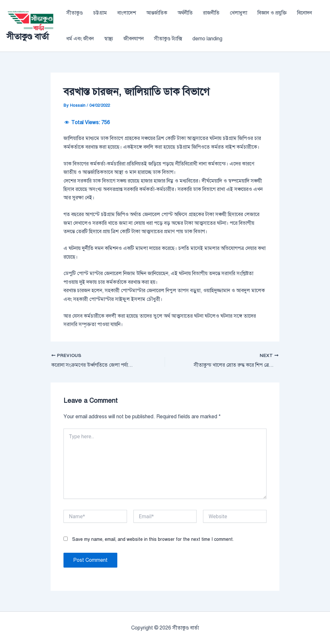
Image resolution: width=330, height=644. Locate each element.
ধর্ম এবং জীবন (80, 39)
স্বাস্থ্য (109, 39)
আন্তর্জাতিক (157, 13)
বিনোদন (305, 13)
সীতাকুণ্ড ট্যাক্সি (168, 39)
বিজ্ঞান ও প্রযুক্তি (272, 13)
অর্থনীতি (185, 13)
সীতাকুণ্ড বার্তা (28, 36)
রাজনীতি (211, 13)
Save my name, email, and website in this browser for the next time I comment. (153, 539)
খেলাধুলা (238, 13)
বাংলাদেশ (127, 13)
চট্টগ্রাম (100, 13)
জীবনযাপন (134, 39)
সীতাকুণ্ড (75, 13)
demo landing (207, 39)
